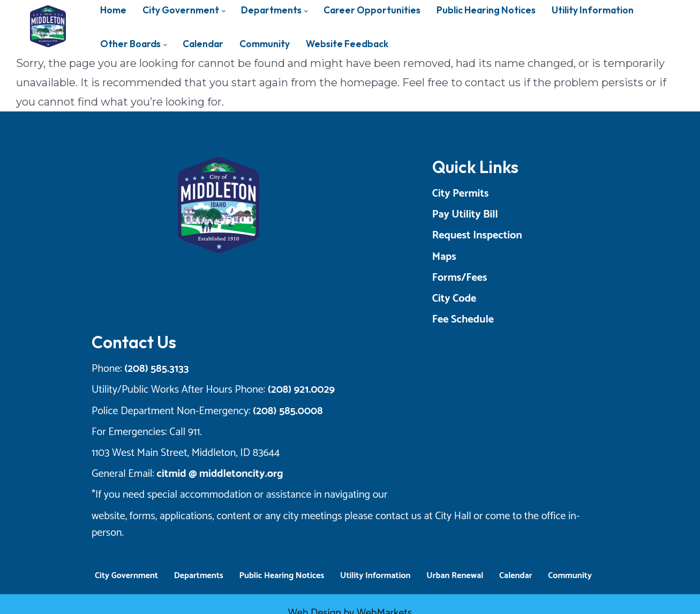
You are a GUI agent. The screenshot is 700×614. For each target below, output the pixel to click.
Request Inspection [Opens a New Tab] (515, 239)
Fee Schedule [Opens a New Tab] (500, 323)
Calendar (516, 563)
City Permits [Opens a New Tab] (498, 197)
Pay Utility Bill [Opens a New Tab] (503, 218)
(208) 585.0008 (285, 415)
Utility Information (375, 563)
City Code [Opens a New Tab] (492, 302)
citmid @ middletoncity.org (217, 478)
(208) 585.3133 (154, 373)
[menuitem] (133, 44)
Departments (199, 563)
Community (570, 563)
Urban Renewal (455, 563)
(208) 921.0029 (298, 394)
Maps (482, 261)
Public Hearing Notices (281, 563)
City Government (126, 563)
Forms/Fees (497, 282)
